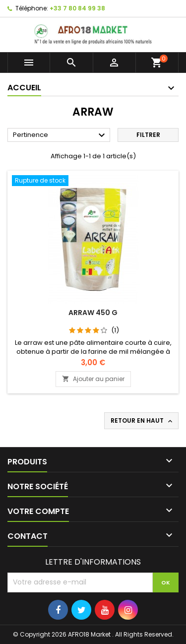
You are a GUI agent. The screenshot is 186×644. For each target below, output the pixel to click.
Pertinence (60, 135)
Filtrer (148, 135)
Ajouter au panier (93, 379)
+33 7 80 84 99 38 (77, 8)
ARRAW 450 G (93, 313)
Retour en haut (142, 421)
